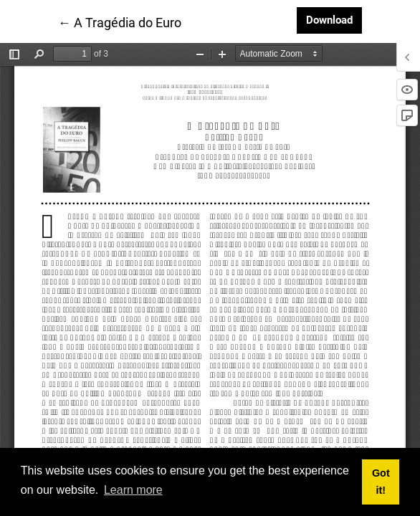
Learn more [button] (133, 490)
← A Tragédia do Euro (120, 21)
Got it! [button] (381, 482)
